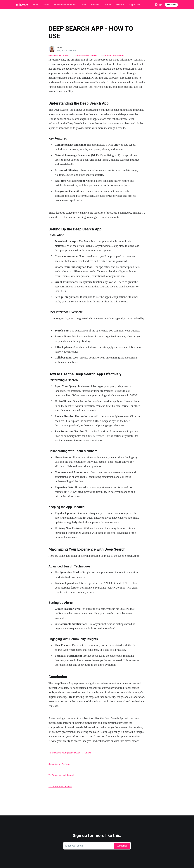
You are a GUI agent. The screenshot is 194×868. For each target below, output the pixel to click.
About (46, 5)
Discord (120, 5)
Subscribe (171, 5)
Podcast (95, 5)
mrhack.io (22, 5)
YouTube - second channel (85, 55)
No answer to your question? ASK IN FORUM (70, 753)
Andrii (59, 48)
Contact (108, 5)
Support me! (134, 5)
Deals (84, 5)
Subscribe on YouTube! (65, 5)
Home (35, 5)
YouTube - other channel (113, 55)
